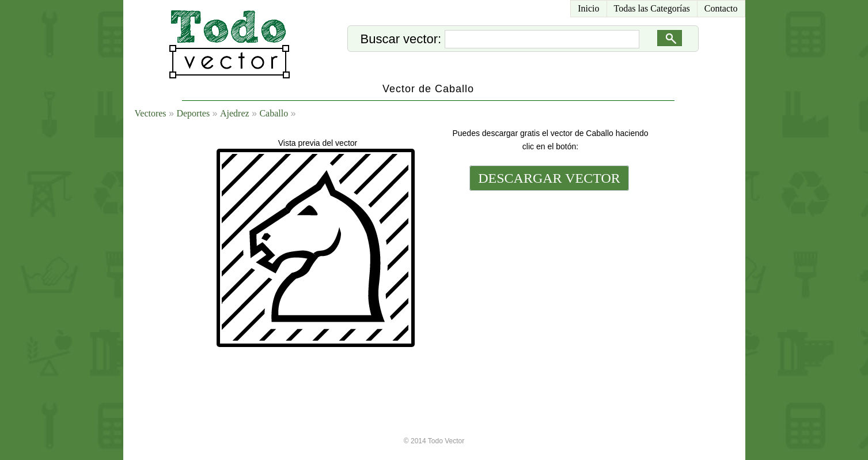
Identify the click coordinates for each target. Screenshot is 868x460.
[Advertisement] (548, 272)
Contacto (721, 8)
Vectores (151, 113)
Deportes (193, 113)
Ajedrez (235, 113)
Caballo (274, 113)
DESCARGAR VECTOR (549, 178)
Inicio (588, 8)
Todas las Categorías (652, 8)
